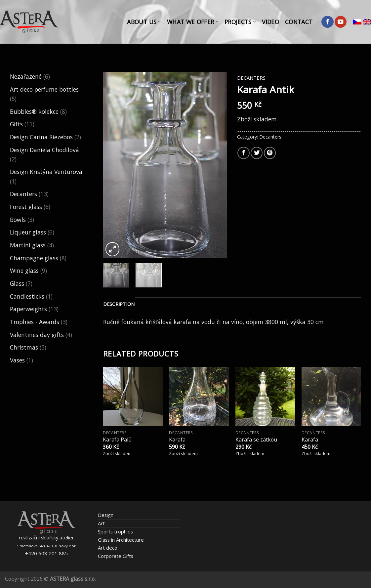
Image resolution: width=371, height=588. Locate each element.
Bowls (18, 220)
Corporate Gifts (116, 556)
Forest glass (26, 207)
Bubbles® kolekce (34, 111)
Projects (240, 22)
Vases (17, 360)
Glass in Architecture (121, 540)
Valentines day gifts (37, 335)
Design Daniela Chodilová (44, 150)
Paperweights (28, 309)
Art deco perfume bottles (44, 89)
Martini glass (28, 245)
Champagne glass (34, 258)
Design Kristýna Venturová (46, 172)
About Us (144, 22)
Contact (299, 22)
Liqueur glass (28, 232)
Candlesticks (27, 296)
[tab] (119, 304)
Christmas (24, 347)
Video (270, 22)
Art (101, 523)
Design (106, 515)
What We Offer (193, 22)
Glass (17, 283)
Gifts (16, 124)
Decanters (23, 194)
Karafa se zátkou (256, 440)
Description (119, 304)
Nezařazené (26, 76)
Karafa (177, 440)
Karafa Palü (117, 440)
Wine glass (24, 271)
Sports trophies (115, 531)
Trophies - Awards (35, 322)
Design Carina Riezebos (41, 137)
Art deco (108, 548)
